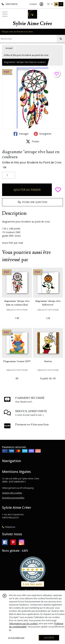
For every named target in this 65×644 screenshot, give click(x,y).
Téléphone (9, 527)
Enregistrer (43, 134)
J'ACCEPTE (49, 638)
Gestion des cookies (12, 493)
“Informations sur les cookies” (24, 624)
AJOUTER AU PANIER (27, 190)
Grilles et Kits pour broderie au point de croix (26, 55)
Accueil (9, 48)
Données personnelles (13, 498)
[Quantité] (9, 175)
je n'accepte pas (16, 638)
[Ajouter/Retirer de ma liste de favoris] (58, 190)
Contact (33, 4)
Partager (21, 134)
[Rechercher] (61, 39)
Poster (33, 141)
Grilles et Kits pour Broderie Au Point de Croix (32, 162)
